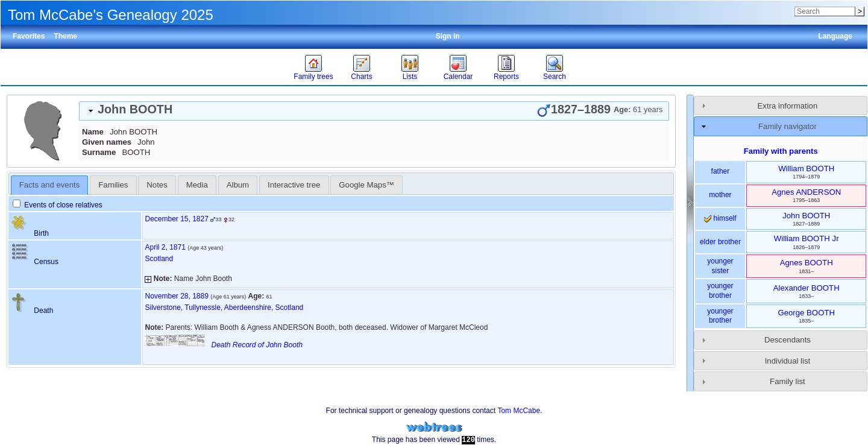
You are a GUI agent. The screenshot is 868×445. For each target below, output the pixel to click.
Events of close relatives (58, 205)
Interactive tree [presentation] (294, 185)
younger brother (720, 291)
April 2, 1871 (165, 247)
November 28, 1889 (176, 296)
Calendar (458, 77)
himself (720, 218)
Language (835, 36)
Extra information (788, 106)
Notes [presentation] (157, 185)
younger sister (720, 266)
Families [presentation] (113, 185)
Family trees (313, 77)
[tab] (374, 111)
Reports (506, 77)
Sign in (448, 36)
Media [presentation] (197, 185)
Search (555, 77)
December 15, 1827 (176, 219)
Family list (788, 381)
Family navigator (788, 126)
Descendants (788, 340)
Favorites (29, 36)
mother (720, 195)
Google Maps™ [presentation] (366, 185)
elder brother (720, 242)
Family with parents (781, 151)
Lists (410, 77)
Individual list (788, 361)
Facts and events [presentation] (49, 185)
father (721, 171)
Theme (65, 36)
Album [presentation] (238, 185)
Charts (361, 77)
